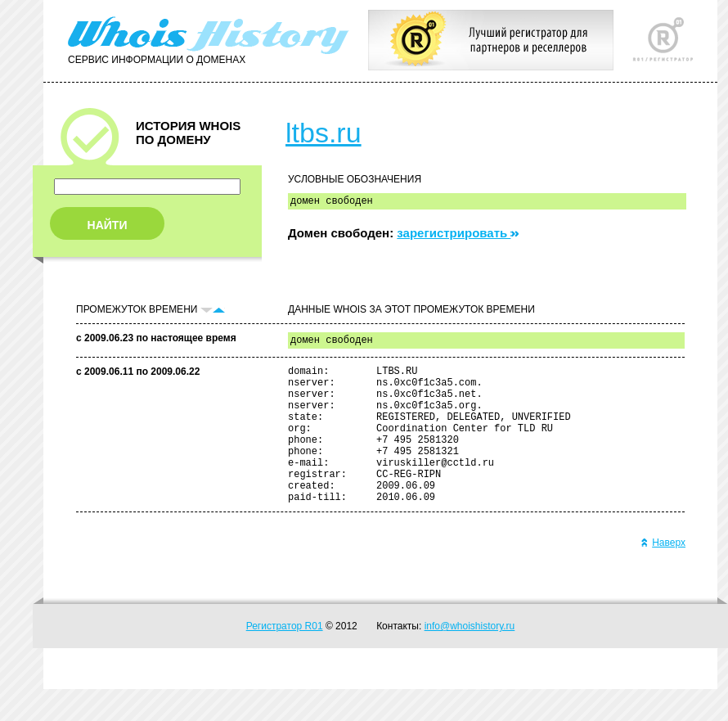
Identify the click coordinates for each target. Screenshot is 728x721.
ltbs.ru (324, 133)
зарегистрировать (458, 235)
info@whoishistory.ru (470, 658)
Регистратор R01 (285, 658)
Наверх (663, 575)
